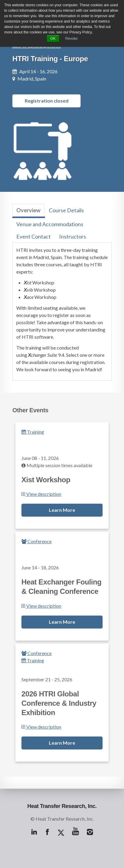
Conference (37, 541)
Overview (28, 210)
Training (33, 432)
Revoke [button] (72, 39)
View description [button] (41, 494)
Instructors (73, 236)
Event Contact (33, 236)
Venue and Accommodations (50, 224)
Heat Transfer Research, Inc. (62, 806)
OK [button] (53, 39)
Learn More (62, 510)
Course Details (66, 210)
